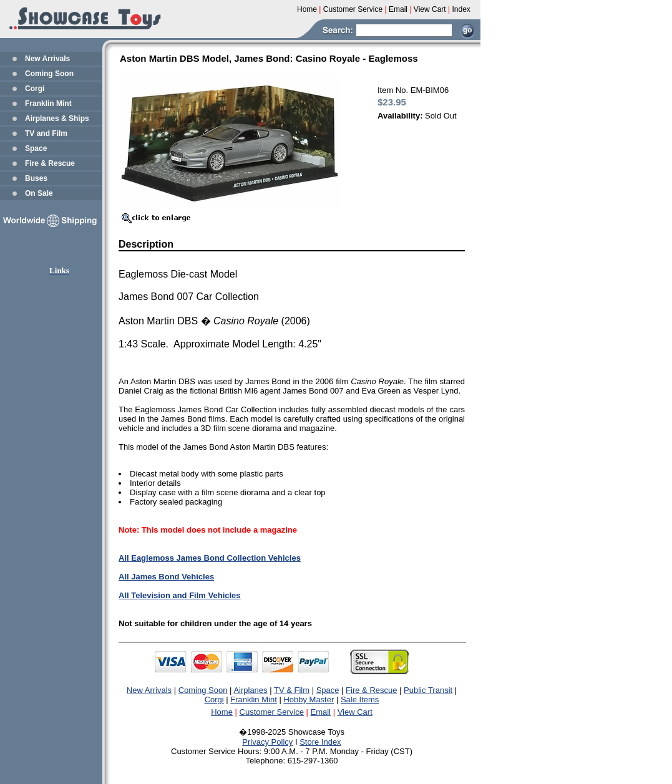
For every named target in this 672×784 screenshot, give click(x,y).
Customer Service (272, 712)
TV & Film (292, 690)
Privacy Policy (267, 742)
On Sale (39, 193)
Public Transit (428, 690)
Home (222, 712)
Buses (36, 178)
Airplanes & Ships (57, 119)
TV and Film (46, 133)
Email (321, 712)
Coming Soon (49, 74)
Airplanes (250, 690)
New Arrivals (47, 59)
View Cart (355, 712)
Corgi (35, 89)
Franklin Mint (48, 104)
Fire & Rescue (50, 163)
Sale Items (360, 699)
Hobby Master (309, 699)
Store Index (320, 742)
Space (36, 148)
